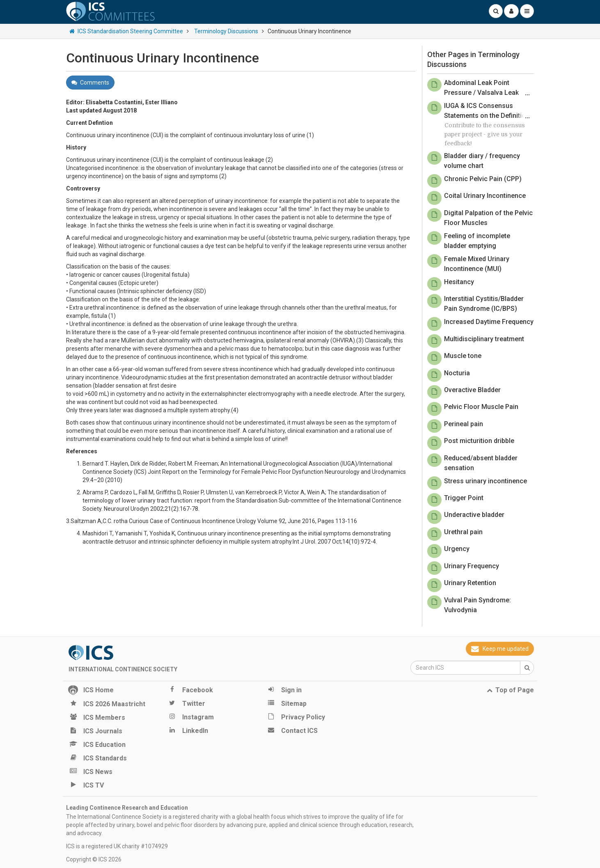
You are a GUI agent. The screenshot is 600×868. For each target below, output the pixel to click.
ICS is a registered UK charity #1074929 (117, 846)
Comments (90, 83)
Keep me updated (500, 649)
